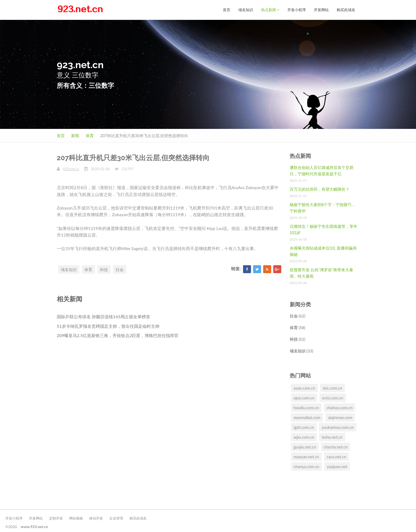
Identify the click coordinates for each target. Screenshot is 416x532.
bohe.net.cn (332, 437)
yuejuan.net (337, 466)
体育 (90, 135)
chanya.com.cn (307, 466)
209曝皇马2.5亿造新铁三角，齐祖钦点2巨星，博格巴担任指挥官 (118, 335)
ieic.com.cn (333, 388)
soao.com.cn (304, 388)
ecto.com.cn (333, 398)
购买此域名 (346, 10)
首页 (227, 10)
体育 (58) (298, 327)
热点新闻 (270, 10)
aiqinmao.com (340, 417)
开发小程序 (297, 10)
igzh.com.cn (304, 427)
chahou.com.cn (340, 407)
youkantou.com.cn (337, 427)
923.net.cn (71, 169)
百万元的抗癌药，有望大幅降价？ (320, 189)
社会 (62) (298, 316)
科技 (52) (298, 339)
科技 (104, 269)
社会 (120, 269)
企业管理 (116, 518)
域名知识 (246, 10)
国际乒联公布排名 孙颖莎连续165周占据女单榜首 (103, 316)
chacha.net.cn (336, 447)
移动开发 (96, 518)
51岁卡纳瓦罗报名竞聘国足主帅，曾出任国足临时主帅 (108, 326)
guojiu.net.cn (305, 447)
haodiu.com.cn (306, 407)
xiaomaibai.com (307, 417)
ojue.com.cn (304, 398)
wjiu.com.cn (304, 437)
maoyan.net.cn (306, 456)
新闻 (75, 135)
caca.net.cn (336, 456)
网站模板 (76, 518)
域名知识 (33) (302, 351)
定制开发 (56, 518)
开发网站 (321, 10)
